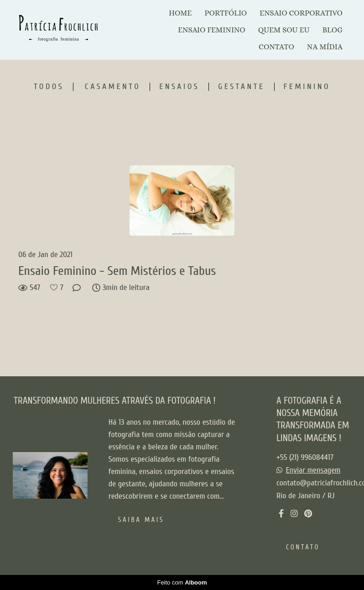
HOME (180, 13)
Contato (303, 547)
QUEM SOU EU (284, 30)
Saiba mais (141, 520)
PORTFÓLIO (226, 13)
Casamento (113, 87)
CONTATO (276, 47)
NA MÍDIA (325, 47)
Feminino (307, 87)
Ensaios (179, 87)
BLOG (333, 30)
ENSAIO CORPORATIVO (301, 13)
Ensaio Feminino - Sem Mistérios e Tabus (117, 271)
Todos (49, 87)
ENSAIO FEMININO (212, 30)
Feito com (182, 582)
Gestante (241, 87)
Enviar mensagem (313, 470)
